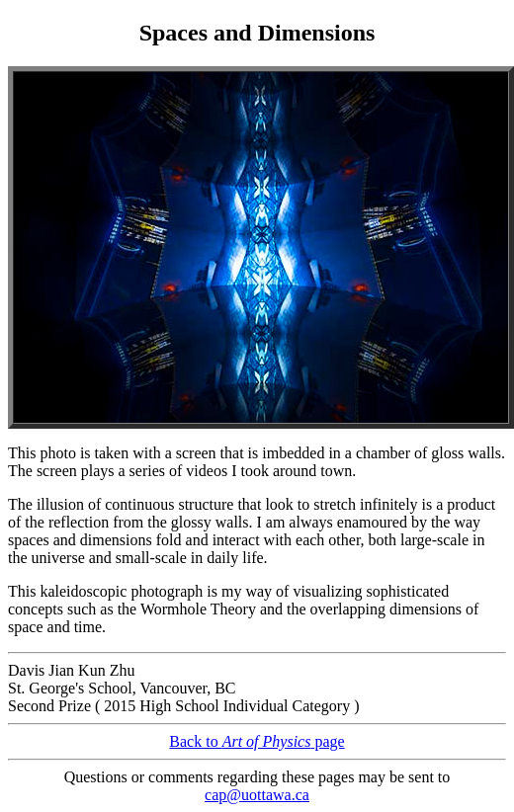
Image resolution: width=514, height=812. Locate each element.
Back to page (257, 741)
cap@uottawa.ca (257, 795)
